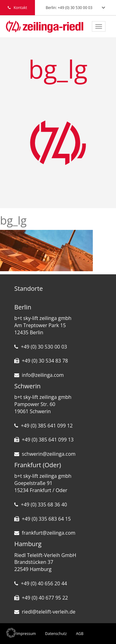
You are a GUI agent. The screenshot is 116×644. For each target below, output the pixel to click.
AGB (80, 634)
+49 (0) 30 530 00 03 (44, 347)
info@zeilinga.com (43, 375)
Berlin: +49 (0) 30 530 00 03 (69, 8)
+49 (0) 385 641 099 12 (47, 426)
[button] (11, 633)
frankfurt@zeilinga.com (49, 533)
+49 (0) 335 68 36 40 (44, 505)
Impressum (26, 634)
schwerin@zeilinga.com (49, 454)
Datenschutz (56, 634)
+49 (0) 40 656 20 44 (44, 583)
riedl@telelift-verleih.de (49, 612)
